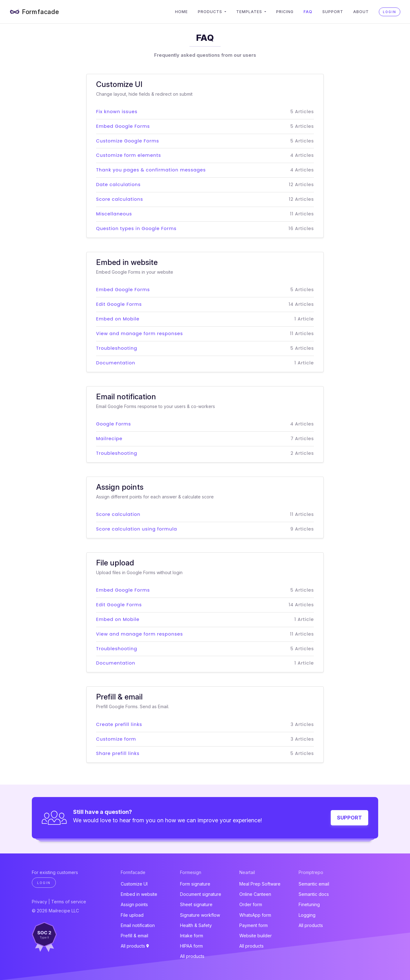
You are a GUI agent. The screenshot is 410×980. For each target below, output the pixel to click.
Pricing (285, 12)
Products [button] (211, 12)
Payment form (254, 925)
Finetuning (309, 904)
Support (333, 12)
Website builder (256, 936)
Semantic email (314, 884)
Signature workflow (200, 915)
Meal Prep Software (260, 884)
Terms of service (69, 902)
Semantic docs (314, 894)
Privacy (39, 902)
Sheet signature (196, 904)
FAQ (308, 12)
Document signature (201, 894)
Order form (251, 904)
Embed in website (139, 894)
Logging (307, 915)
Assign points (134, 904)
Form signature (195, 884)
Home (181, 12)
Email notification (138, 925)
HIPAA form (191, 946)
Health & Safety (196, 925)
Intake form (192, 936)
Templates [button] (250, 12)
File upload (132, 915)
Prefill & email (134, 936)
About (361, 12)
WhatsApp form (255, 915)
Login (390, 12)
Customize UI (134, 884)
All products (135, 946)
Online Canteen (255, 894)
